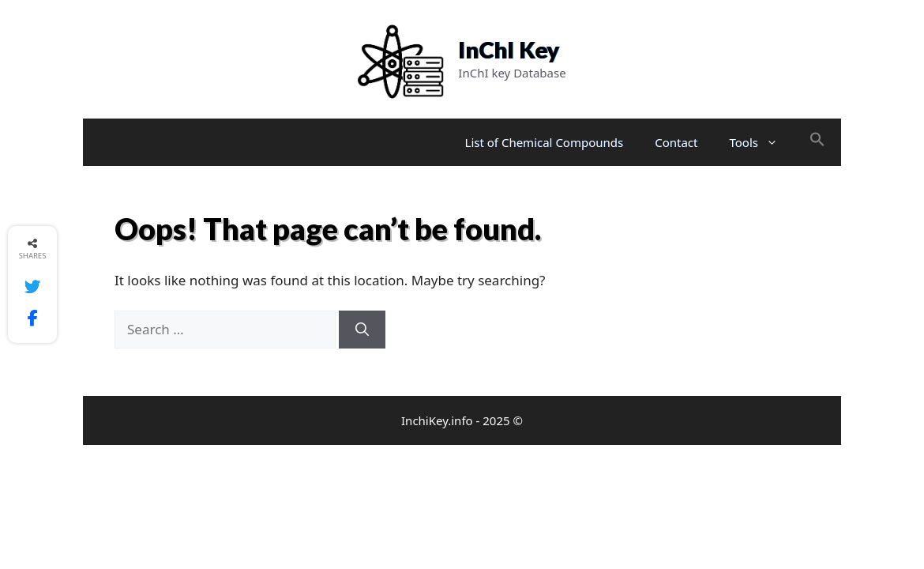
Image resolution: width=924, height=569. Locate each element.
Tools (762, 142)
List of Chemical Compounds (545, 142)
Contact (676, 142)
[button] (817, 142)
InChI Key (509, 49)
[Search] (362, 330)
